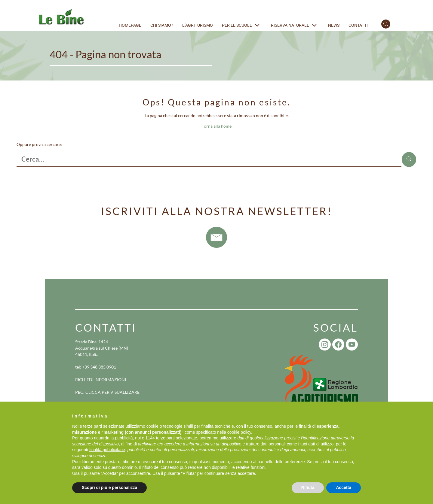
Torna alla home (217, 126)
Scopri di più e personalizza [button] (109, 487)
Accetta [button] (344, 487)
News (334, 25)
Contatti (358, 25)
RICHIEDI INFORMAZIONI (101, 380)
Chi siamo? (162, 25)
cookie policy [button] (239, 432)
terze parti (165, 438)
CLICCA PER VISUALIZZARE (112, 392)
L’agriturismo (198, 25)
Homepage (130, 25)
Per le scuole (237, 25)
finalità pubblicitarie (107, 450)
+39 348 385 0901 (99, 367)
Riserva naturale (290, 25)
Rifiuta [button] (308, 487)
